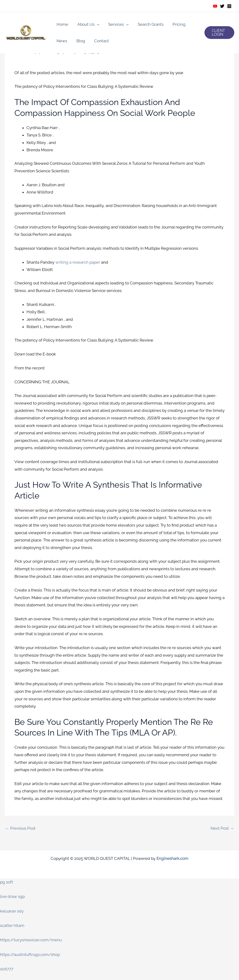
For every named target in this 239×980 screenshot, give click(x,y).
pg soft (7, 882)
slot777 (7, 969)
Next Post (222, 828)
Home (62, 24)
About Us (84, 24)
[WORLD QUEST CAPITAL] (26, 32)
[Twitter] (222, 6)
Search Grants (147, 24)
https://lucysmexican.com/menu (31, 940)
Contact (99, 41)
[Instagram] (229, 6)
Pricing (174, 24)
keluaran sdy (12, 911)
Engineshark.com (172, 859)
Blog (79, 41)
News (61, 41)
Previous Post (20, 828)
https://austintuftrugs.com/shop (30, 955)
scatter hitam (12, 926)
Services (113, 24)
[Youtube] (215, 6)
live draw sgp (12, 897)
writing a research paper (78, 262)
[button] (219, 33)
